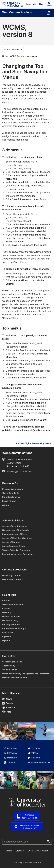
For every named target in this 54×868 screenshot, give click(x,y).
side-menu (32, 56)
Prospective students (13, 489)
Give (41, 4)
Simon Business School (14, 546)
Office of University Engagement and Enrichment (26, 674)
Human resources (11, 616)
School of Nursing (11, 542)
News (7, 699)
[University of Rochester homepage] (13, 4)
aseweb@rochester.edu (37, 430)
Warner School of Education (16, 550)
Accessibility (9, 666)
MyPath (6, 640)
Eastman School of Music (15, 534)
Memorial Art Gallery (12, 579)
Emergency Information (38, 851)
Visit (35, 4)
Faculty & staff (9, 501)
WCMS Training (13, 49)
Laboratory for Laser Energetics (18, 554)
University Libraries (12, 575)
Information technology (14, 628)
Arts (7, 712)
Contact (6, 608)
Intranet (6, 600)
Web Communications (17, 12)
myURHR (7, 636)
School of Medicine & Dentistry (17, 538)
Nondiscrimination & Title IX (16, 678)
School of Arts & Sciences (15, 526)
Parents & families (11, 497)
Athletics (9, 707)
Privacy (9, 851)
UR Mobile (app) (10, 620)
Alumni (6, 505)
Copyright (20, 851)
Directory (7, 612)
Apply (29, 4)
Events (8, 703)
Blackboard (8, 632)
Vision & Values (10, 670)
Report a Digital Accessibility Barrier (34, 443)
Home (5, 56)
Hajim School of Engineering (16, 530)
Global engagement (12, 662)
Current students (11, 493)
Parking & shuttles (11, 624)
